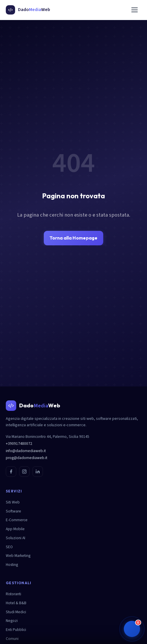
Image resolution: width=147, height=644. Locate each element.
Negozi (12, 621)
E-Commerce (17, 520)
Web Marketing (18, 556)
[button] (132, 629)
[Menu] (135, 10)
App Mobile (15, 529)
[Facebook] (11, 472)
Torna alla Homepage (73, 238)
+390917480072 (19, 444)
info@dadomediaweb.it (26, 451)
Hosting (12, 565)
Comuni (12, 639)
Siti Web (13, 502)
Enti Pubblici (16, 630)
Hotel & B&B (16, 603)
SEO (9, 547)
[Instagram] (24, 472)
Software (13, 511)
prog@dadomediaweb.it (27, 458)
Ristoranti (13, 594)
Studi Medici (16, 612)
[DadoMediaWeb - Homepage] (28, 10)
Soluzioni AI (16, 538)
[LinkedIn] (38, 472)
